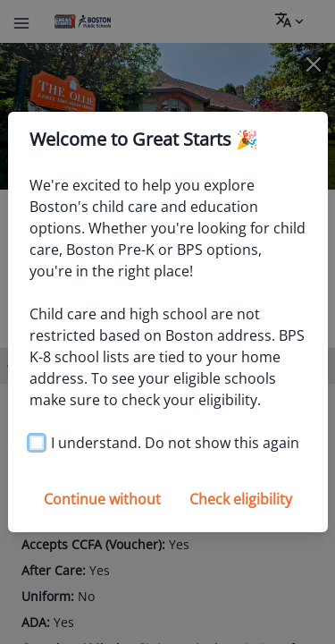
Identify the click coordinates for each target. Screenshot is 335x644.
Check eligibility (241, 499)
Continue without (102, 499)
